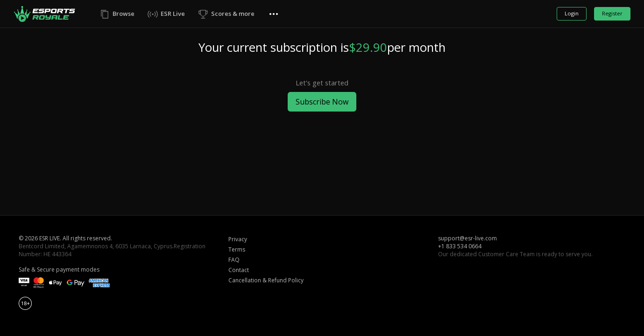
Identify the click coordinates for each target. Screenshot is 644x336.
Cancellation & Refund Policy (266, 280)
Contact (239, 270)
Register (612, 13)
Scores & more (233, 14)
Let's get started (322, 83)
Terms (237, 249)
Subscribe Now (322, 102)
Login (572, 13)
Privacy (238, 239)
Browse (124, 14)
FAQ (234, 260)
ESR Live (173, 14)
